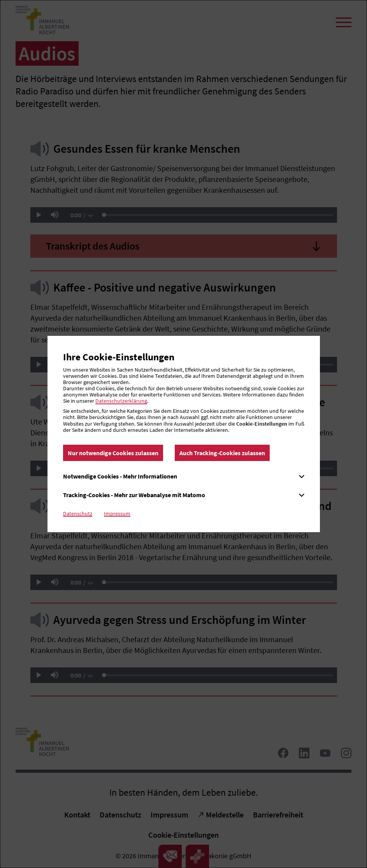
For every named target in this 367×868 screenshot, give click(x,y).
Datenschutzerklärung (121, 401)
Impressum (117, 513)
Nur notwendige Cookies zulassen (113, 453)
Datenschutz (78, 513)
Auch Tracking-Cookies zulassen (222, 453)
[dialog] (183, 434)
